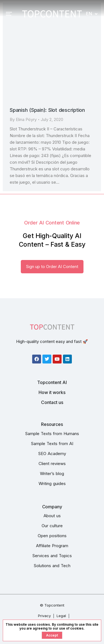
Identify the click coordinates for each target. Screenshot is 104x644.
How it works (52, 392)
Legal (61, 616)
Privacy (44, 616)
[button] (9, 14)
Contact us (52, 402)
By (23, 119)
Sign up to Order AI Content (52, 267)
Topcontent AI (52, 382)
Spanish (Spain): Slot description (47, 110)
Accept (52, 635)
